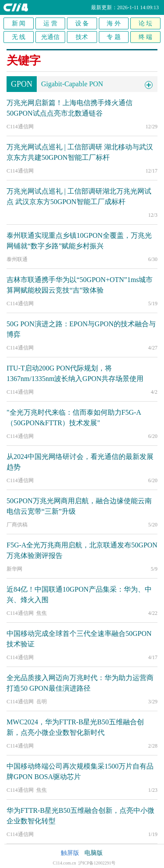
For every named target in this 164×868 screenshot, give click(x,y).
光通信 (50, 37)
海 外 (114, 23)
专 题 (114, 37)
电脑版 (94, 853)
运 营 (50, 23)
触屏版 (70, 853)
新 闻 (19, 23)
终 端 (146, 37)
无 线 (19, 37)
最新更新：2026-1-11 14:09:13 (125, 7)
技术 (82, 37)
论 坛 (146, 23)
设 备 (82, 23)
